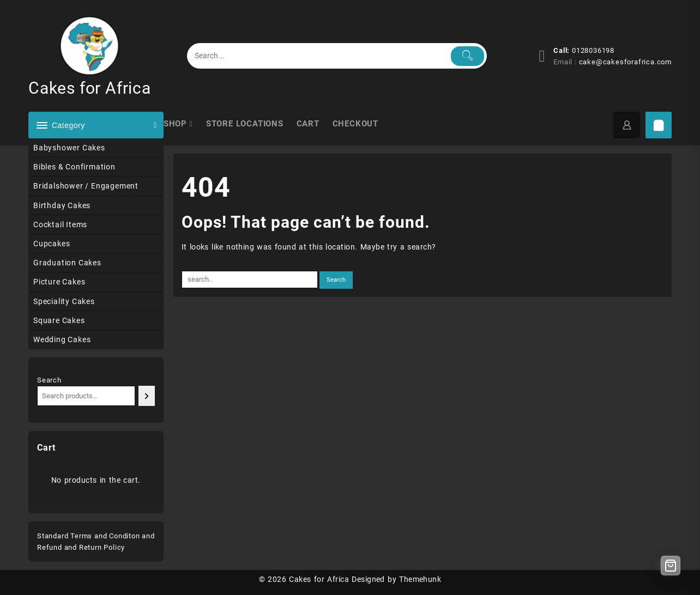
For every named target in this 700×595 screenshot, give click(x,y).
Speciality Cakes (64, 301)
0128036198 (593, 50)
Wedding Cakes (62, 339)
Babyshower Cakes (69, 148)
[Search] (146, 396)
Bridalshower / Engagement (86, 186)
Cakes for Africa (90, 88)
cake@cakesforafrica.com (625, 62)
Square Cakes (59, 320)
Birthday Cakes (62, 205)
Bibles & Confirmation (74, 167)
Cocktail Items (60, 224)
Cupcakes (52, 244)
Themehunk (420, 579)
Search (49, 380)
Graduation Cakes (67, 263)
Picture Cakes (59, 282)
